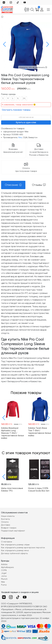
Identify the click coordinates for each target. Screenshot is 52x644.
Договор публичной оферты (14, 553)
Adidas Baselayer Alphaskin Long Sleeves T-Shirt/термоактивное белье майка (12, 433)
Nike (20, 137)
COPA (4, 570)
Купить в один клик (26, 122)
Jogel (4, 573)
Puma (4, 585)
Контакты (5, 519)
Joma (4, 576)
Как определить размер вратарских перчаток (23, 547)
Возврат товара (9, 528)
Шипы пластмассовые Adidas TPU (12, 490)
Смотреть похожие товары (16, 110)
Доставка (6, 525)
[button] (4, 44)
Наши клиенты (8, 516)
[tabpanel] (26, 287)
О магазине (7, 542)
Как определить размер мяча (15, 550)
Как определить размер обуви (15, 545)
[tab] (13, 185)
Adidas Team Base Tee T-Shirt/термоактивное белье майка (40, 432)
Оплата (5, 522)
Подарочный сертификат (13, 531)
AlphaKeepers (7, 567)
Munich (4, 579)
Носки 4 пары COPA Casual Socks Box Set (39, 490)
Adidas (4, 564)
